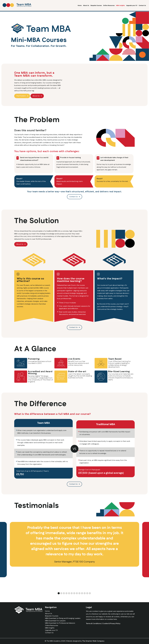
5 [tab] (69, 593)
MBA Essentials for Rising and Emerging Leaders (63, 618)
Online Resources (109, 5)
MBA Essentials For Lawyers (55, 621)
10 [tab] (82, 593)
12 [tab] (87, 593)
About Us (86, 5)
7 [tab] (74, 593)
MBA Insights (120, 5)
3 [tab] (64, 593)
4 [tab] (66, 593)
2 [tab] (61, 593)
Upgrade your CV (132, 5)
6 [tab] (72, 593)
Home (80, 5)
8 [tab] (77, 593)
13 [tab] (90, 593)
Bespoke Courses (96, 5)
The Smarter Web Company (93, 641)
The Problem (21, 96)
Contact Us (142, 5)
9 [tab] (79, 593)
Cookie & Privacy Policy (111, 624)
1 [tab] (59, 593)
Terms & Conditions (94, 624)
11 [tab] (85, 593)
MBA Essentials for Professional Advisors (60, 623)
